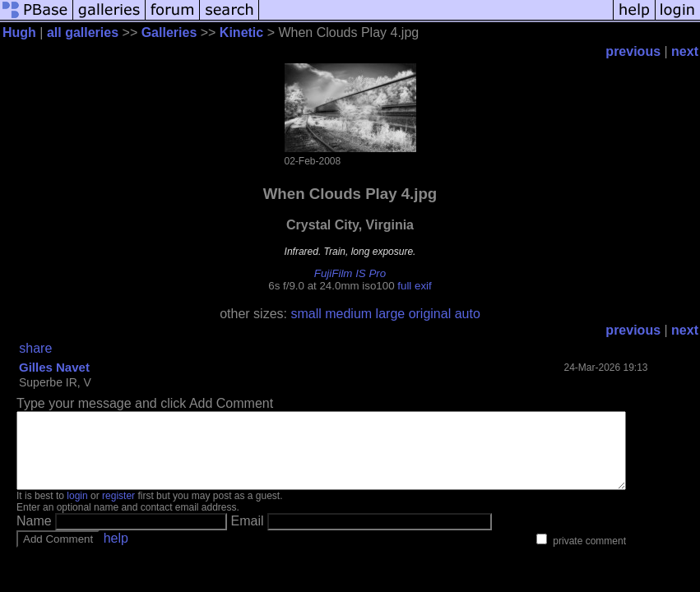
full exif (414, 286)
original (430, 314)
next (685, 51)
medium (348, 314)
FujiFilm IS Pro (350, 273)
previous (633, 51)
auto (468, 314)
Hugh (19, 32)
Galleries (169, 32)
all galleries (83, 32)
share (35, 348)
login (77, 511)
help (116, 553)
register (118, 511)
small (306, 314)
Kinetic (241, 32)
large (391, 314)
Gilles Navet (54, 367)
